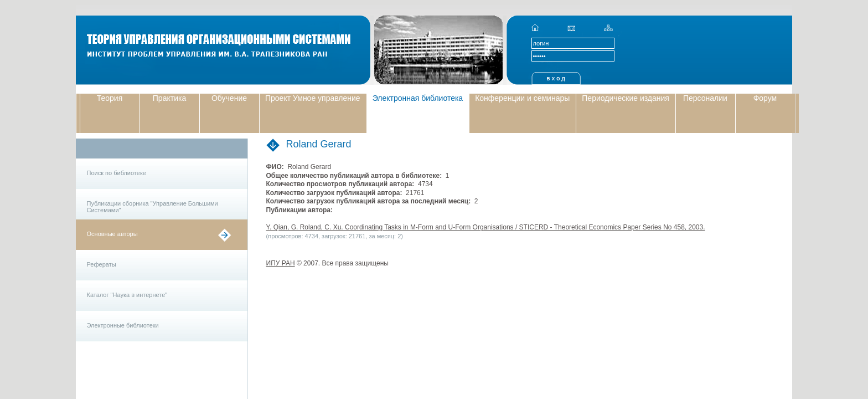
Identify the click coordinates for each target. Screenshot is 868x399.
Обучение (229, 98)
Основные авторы (112, 234)
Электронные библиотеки (123, 325)
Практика (169, 98)
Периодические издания (626, 98)
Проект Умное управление (313, 98)
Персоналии (705, 98)
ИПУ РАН (281, 263)
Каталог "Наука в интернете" (127, 295)
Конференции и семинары (522, 98)
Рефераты (102, 264)
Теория (110, 98)
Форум (765, 98)
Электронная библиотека (418, 98)
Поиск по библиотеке (117, 173)
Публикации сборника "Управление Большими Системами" (153, 207)
